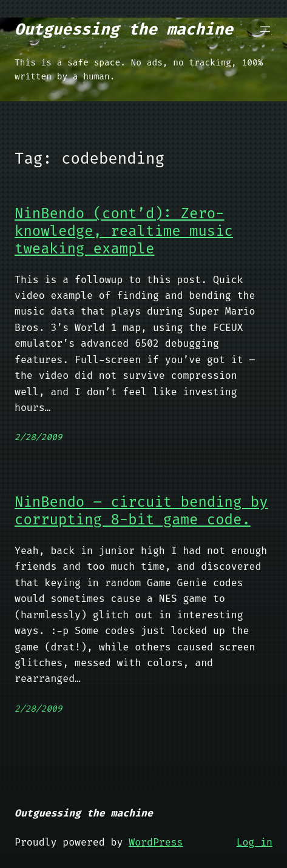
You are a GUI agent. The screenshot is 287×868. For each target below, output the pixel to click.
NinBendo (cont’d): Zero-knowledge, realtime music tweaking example (124, 231)
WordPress (156, 842)
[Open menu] (265, 29)
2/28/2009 (38, 437)
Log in (255, 842)
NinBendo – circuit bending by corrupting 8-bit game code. (141, 511)
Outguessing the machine (124, 29)
